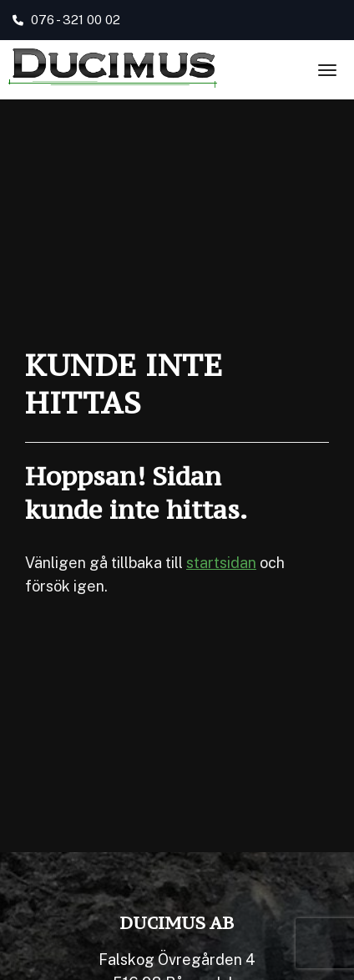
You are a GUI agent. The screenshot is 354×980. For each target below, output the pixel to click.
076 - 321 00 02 (66, 20)
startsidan (221, 563)
